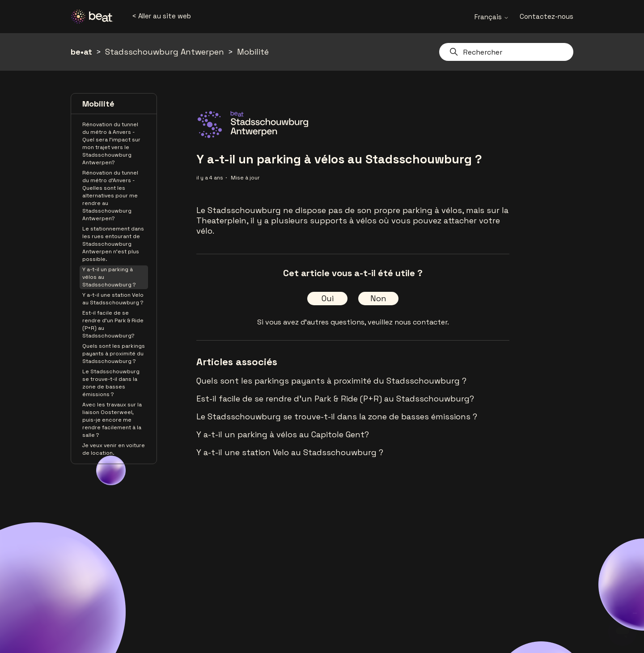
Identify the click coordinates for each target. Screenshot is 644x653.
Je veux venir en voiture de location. (114, 449)
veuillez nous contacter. (408, 322)
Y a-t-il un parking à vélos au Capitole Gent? (283, 434)
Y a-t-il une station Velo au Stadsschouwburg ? (113, 299)
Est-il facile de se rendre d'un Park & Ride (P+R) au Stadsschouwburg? (113, 324)
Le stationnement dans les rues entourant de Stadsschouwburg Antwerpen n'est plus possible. (113, 244)
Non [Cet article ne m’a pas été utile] (378, 298)
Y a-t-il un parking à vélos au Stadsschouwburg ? (109, 277)
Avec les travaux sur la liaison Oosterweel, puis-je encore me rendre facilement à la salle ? (112, 420)
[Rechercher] (506, 52)
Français (492, 17)
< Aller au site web (161, 16)
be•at (81, 52)
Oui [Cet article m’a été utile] (328, 298)
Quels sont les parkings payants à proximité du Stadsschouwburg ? (114, 354)
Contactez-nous (547, 16)
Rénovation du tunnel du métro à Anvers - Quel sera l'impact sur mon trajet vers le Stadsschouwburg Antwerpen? (111, 143)
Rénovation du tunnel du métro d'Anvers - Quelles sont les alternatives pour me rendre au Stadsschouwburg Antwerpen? (110, 196)
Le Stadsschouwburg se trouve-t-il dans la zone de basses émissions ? (111, 383)
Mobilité (253, 52)
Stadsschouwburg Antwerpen (165, 52)
